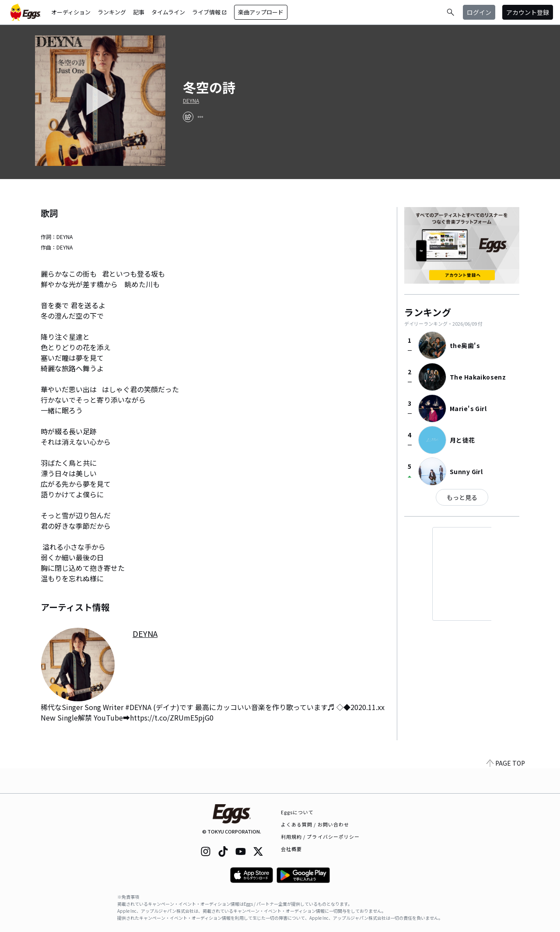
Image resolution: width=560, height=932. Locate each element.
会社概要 (291, 849)
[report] (200, 117)
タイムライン (168, 12)
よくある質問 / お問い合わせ (315, 824)
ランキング (112, 12)
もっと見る (462, 497)
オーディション (71, 12)
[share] (188, 117)
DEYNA (191, 101)
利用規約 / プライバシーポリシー (320, 837)
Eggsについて (297, 812)
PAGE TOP (506, 788)
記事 (139, 12)
